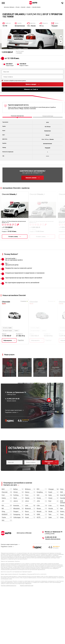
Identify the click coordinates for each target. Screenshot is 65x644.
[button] (61, 37)
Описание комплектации (48, 116)
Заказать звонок (11, 401)
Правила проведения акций (27, 586)
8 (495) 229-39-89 (13, 399)
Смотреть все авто (10, 485)
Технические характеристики (17, 116)
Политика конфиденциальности (9, 586)
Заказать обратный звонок (53, 539)
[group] (32, 39)
